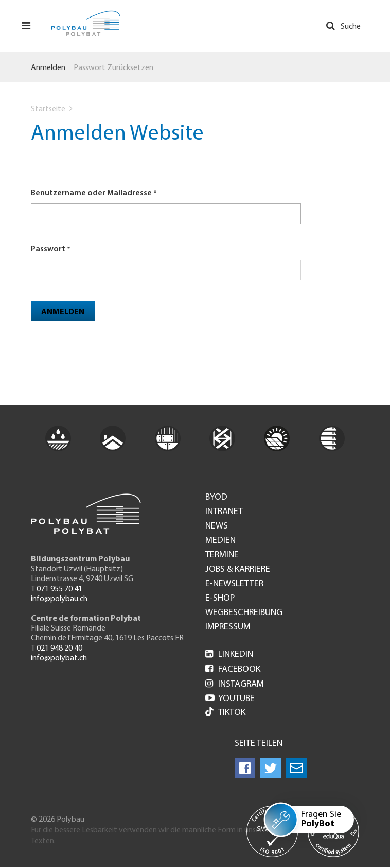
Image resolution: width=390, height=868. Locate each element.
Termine (222, 555)
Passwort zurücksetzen (113, 68)
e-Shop (220, 599)
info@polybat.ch (59, 658)
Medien (220, 541)
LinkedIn (229, 654)
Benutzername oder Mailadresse (91, 193)
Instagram (235, 684)
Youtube (230, 699)
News (217, 526)
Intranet (224, 512)
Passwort (48, 249)
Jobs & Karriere (238, 570)
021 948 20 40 (59, 649)
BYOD (216, 498)
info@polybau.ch (59, 599)
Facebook (233, 669)
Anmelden (48, 68)
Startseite (48, 109)
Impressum (228, 627)
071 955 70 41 (59, 589)
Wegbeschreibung (244, 613)
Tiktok (225, 713)
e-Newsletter (234, 584)
